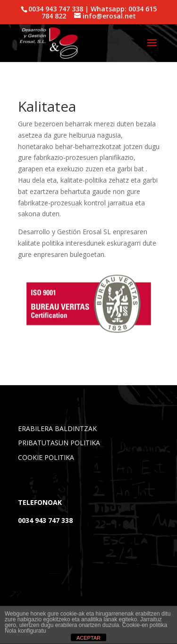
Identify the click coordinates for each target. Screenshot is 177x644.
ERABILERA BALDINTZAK (57, 428)
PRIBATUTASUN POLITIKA (59, 443)
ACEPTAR (88, 638)
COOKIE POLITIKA (46, 457)
